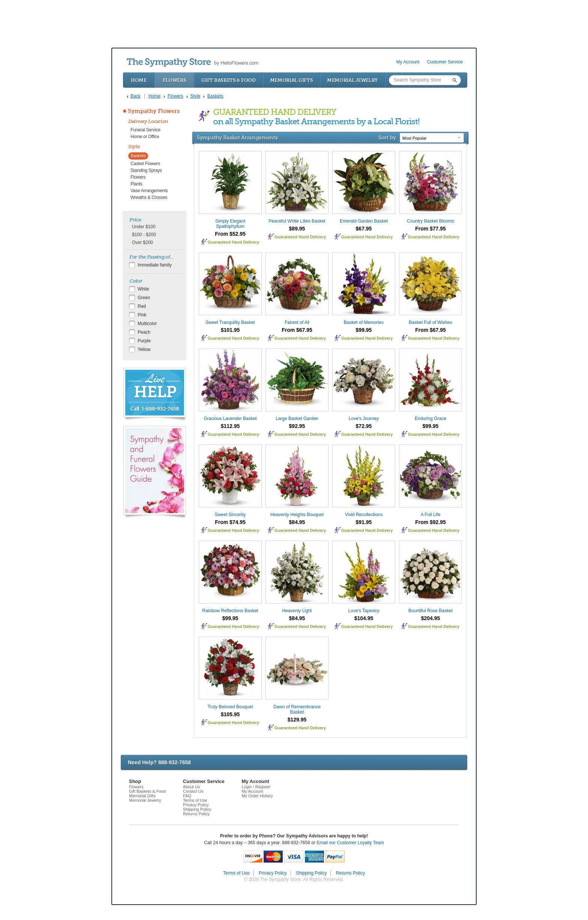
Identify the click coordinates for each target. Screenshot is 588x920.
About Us (191, 787)
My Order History (257, 796)
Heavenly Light (297, 611)
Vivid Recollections (364, 515)
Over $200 (142, 242)
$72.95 (364, 426)
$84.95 (297, 522)
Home (139, 80)
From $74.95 (230, 522)
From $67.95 (297, 330)
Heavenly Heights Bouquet (297, 515)
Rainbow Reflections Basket (230, 611)
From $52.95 (230, 234)
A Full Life (431, 515)
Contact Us (193, 791)
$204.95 (431, 618)
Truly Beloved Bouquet (230, 707)
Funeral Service (145, 130)
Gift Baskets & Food (228, 80)
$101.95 (230, 330)
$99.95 (364, 330)
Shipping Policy (197, 809)
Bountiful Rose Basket (430, 611)
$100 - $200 (144, 235)
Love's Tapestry (364, 611)
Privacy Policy (196, 805)
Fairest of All (297, 322)
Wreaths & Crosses (149, 197)
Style (134, 147)
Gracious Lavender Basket (230, 419)
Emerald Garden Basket (364, 221)
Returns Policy (196, 814)
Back (136, 96)
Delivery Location (148, 121)
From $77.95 (430, 229)
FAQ (187, 796)
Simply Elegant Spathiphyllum (230, 224)
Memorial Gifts (292, 80)
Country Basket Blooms (430, 221)
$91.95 (364, 522)
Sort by (387, 137)
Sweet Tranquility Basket (230, 322)
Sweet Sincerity (230, 515)
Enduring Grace (430, 419)
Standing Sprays (146, 170)
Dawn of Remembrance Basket (297, 709)
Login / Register (256, 787)
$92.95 (297, 426)
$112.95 (230, 426)
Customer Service (445, 62)
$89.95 (297, 229)
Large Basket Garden (297, 419)
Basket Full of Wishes (430, 322)
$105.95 (230, 714)
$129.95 (297, 720)
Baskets (138, 156)
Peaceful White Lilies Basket (297, 221)
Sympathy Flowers (154, 111)
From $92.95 (430, 522)
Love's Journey (364, 419)
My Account (408, 62)
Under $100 (144, 227)
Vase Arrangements (149, 191)
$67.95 (364, 229)
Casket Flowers (145, 164)
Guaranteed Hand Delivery (234, 242)
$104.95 (364, 618)
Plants (136, 184)
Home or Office (145, 137)
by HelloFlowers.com (193, 62)
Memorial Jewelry (352, 80)
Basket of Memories (364, 322)
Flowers (175, 80)
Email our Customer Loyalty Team (350, 843)
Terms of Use (195, 800)
